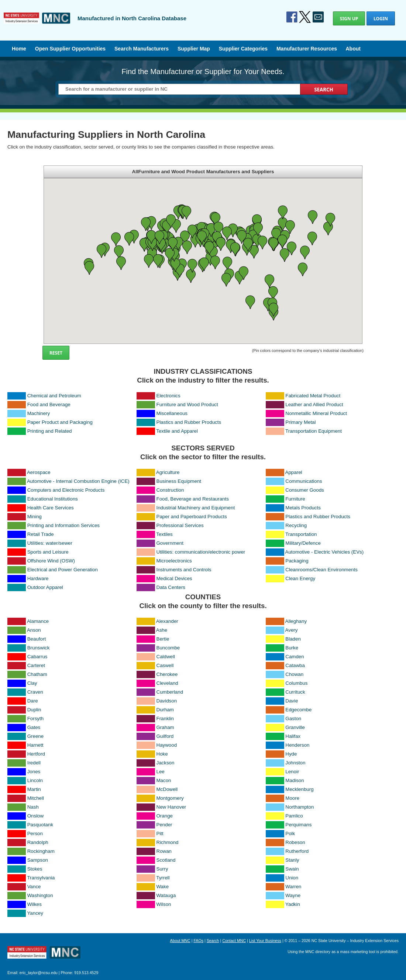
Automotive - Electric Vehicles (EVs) (325, 552)
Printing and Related (50, 431)
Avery (292, 630)
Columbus (296, 683)
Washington (40, 895)
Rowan (164, 851)
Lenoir (292, 772)
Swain (292, 869)
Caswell (165, 665)
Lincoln (35, 780)
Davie (292, 701)
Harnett (35, 745)
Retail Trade (41, 534)
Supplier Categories (243, 49)
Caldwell (166, 657)
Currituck (295, 692)
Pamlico (294, 816)
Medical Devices (174, 578)
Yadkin (293, 904)
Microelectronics (174, 561)
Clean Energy (300, 578)
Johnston (295, 763)
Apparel (294, 472)
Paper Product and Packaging (60, 422)
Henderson (297, 745)
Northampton (300, 807)
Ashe (162, 630)
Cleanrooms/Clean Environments (321, 570)
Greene (35, 736)
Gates (34, 727)
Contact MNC (234, 941)
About (353, 49)
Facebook (292, 17)
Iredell (34, 763)
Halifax (293, 736)
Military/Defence (303, 543)
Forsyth (35, 719)
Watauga (166, 895)
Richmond (168, 842)
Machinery (39, 413)
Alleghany (296, 621)
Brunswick (39, 648)
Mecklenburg (299, 789)
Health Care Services (51, 508)
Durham (165, 710)
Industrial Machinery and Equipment (196, 508)
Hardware (38, 578)
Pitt (160, 833)
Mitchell (36, 798)
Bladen (293, 639)
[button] (134, 237)
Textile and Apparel (177, 431)
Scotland (166, 860)
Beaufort (37, 639)
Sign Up (349, 19)
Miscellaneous (172, 413)
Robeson (295, 842)
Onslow (35, 816)
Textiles (164, 534)
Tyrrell (163, 878)
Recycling (296, 525)
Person (35, 833)
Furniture (295, 499)
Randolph (38, 842)
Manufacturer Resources (307, 49)
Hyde (291, 754)
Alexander (167, 621)
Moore (292, 798)
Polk (290, 833)
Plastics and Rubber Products (189, 422)
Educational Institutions (53, 499)
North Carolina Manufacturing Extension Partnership (44, 953)
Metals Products (303, 508)
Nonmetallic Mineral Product (316, 413)
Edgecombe (298, 710)
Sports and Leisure (48, 552)
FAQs (198, 941)
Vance (34, 887)
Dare (33, 701)
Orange (165, 816)
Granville (295, 727)
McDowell (167, 789)
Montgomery (170, 798)
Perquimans (298, 825)
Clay (32, 683)
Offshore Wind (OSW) (51, 561)
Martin (34, 789)
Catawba (295, 665)
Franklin (165, 719)
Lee (161, 772)
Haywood (167, 745)
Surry (162, 869)
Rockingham (41, 851)
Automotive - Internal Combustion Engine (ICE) (78, 481)
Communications (304, 481)
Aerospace (39, 472)
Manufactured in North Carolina (37, 24)
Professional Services (180, 525)
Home (19, 49)
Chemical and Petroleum (54, 396)
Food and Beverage (49, 404)
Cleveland (167, 683)
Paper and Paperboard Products (192, 517)
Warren (293, 887)
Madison (295, 780)
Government (170, 543)
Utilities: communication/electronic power (201, 552)
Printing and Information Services (63, 525)
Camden (295, 657)
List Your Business (265, 941)
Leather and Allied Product (314, 404)
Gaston (293, 719)
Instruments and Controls (184, 570)
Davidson (167, 701)
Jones (34, 772)
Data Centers (171, 587)
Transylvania (41, 878)
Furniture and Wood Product (187, 404)
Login (381, 19)
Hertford (36, 754)
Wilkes (35, 904)
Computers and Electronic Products (66, 490)
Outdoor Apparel (45, 587)
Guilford (165, 736)
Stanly (292, 860)
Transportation (301, 534)
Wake (163, 887)
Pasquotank (40, 825)
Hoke (162, 754)
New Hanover (171, 807)
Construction (170, 490)
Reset (56, 353)
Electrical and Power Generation (63, 570)
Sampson (38, 860)
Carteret (36, 665)
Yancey (35, 913)
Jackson (166, 763)
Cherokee (167, 674)
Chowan (294, 674)
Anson (34, 630)
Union (292, 878)
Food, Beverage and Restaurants (193, 499)
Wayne (293, 895)
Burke (292, 648)
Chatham (37, 674)
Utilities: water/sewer (50, 543)
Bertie (163, 639)
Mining (35, 517)
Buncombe (168, 648)
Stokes (35, 869)
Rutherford (297, 851)
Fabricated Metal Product (313, 396)
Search (213, 941)
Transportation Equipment (314, 431)
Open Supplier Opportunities (70, 49)
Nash (33, 807)
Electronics (168, 396)
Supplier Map (194, 49)
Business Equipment (179, 481)
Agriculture (168, 472)
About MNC (180, 941)
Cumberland (170, 692)
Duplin (34, 710)
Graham (165, 727)
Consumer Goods (304, 490)
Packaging (297, 561)
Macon (164, 780)
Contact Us (318, 17)
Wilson (164, 904)
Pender (164, 825)
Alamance (38, 621)
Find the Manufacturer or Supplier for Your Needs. (203, 72)
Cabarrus (37, 657)
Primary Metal (300, 422)
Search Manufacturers (142, 49)
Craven (35, 692)
